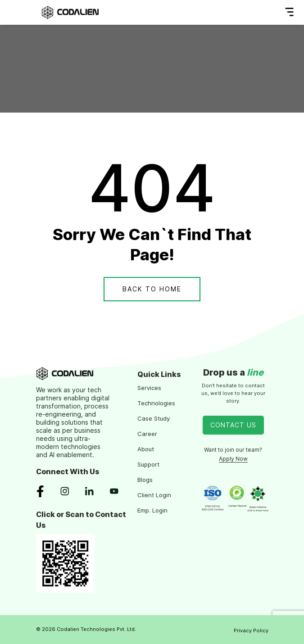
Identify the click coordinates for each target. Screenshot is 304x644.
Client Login (154, 495)
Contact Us (233, 425)
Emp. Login (152, 510)
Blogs (145, 480)
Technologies (156, 403)
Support (148, 464)
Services (149, 388)
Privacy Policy (251, 630)
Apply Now (233, 459)
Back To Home (152, 289)
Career (147, 434)
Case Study (154, 418)
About (146, 449)
